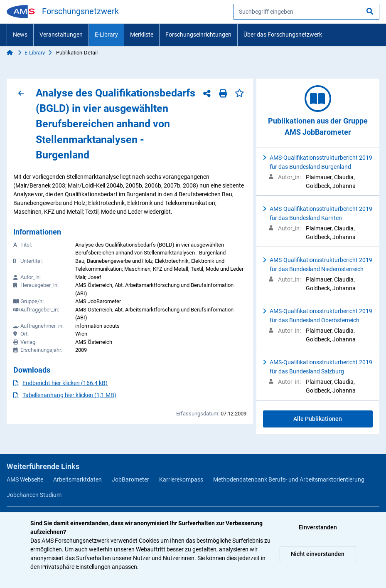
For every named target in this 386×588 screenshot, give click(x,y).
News (20, 35)
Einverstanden (318, 527)
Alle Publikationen (318, 419)
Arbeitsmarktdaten (77, 479)
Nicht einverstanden (318, 554)
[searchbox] (306, 12)
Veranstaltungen (61, 35)
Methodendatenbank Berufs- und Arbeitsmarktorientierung (289, 479)
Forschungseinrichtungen (198, 35)
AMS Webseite (25, 479)
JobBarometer (130, 479)
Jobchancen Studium (34, 495)
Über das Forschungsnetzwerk (283, 35)
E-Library (106, 35)
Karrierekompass (181, 479)
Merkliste (142, 35)
